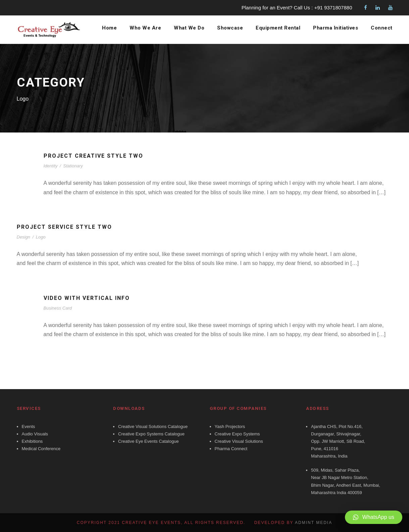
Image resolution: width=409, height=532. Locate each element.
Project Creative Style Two (96, 156)
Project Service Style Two (67, 227)
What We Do (187, 28)
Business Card (58, 308)
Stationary (73, 166)
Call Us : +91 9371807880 (323, 8)
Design (23, 237)
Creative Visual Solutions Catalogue (153, 427)
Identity (51, 166)
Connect (382, 28)
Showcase (228, 28)
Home (108, 28)
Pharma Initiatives (335, 28)
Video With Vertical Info (89, 298)
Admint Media (314, 523)
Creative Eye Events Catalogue (148, 441)
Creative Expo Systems (237, 434)
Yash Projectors (230, 427)
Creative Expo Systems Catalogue (151, 434)
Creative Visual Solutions (239, 441)
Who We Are (143, 28)
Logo (41, 237)
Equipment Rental (277, 28)
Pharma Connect (231, 449)
